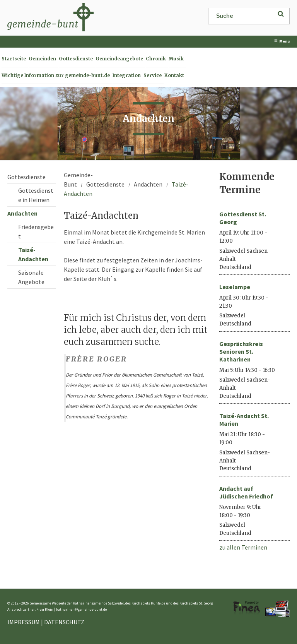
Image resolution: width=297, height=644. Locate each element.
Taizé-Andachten (33, 254)
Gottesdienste (76, 59)
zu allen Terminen (243, 547)
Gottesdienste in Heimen (36, 195)
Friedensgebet (36, 231)
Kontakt (174, 75)
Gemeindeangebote (119, 59)
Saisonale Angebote (31, 277)
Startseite (14, 59)
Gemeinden (42, 59)
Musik (176, 59)
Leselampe (235, 287)
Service (153, 75)
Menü (282, 41)
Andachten (22, 213)
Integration (127, 75)
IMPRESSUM (24, 622)
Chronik (156, 59)
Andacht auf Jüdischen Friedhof (246, 492)
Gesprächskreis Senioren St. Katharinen (241, 351)
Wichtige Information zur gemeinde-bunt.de (56, 75)
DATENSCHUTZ (64, 622)
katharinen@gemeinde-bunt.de (81, 609)
